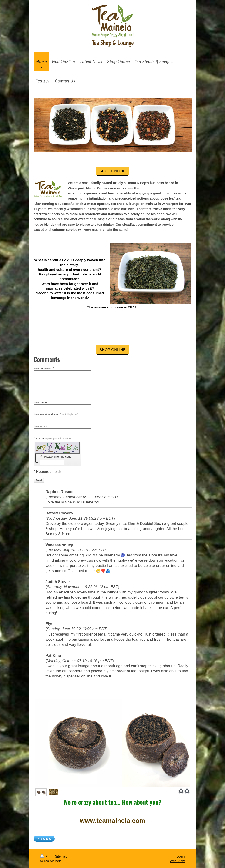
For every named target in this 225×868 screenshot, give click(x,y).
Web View (177, 861)
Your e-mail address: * (56, 414)
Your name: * (42, 402)
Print (47, 856)
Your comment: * (44, 369)
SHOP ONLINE (112, 171)
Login (181, 856)
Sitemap (61, 856)
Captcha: (53, 438)
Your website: (42, 426)
